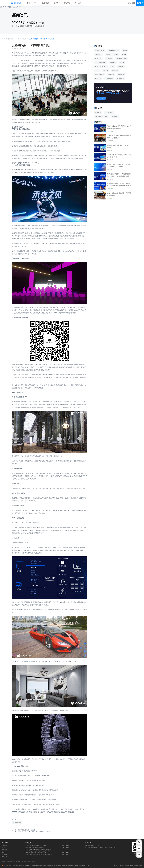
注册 (133, 3)
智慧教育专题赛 (121, 58)
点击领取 (101, 98)
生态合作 (4, 852)
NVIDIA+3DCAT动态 (102, 116)
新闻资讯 (11, 39)
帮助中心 (4, 848)
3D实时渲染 (22, 39)
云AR (97, 70)
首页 (4, 39)
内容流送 (121, 74)
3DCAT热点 (109, 112)
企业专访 (98, 112)
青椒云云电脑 (30, 861)
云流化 (124, 54)
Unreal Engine (100, 50)
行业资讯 (28, 843)
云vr (112, 66)
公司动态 (115, 116)
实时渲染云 (120, 866)
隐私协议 (4, 856)
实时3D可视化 (100, 74)
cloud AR (121, 66)
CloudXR (109, 58)
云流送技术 (120, 78)
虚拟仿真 (98, 78)
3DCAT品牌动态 (114, 50)
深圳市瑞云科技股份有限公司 (17, 866)
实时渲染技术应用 (112, 54)
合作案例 (4, 846)
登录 (129, 3)
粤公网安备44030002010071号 (44, 866)
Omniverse (99, 54)
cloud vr (105, 70)
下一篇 (31, 832)
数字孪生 (111, 74)
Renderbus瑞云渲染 (21, 861)
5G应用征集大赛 (100, 62)
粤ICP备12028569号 (30, 866)
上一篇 (24, 830)
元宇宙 (125, 50)
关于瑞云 (4, 854)
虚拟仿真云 (99, 58)
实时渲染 (115, 70)
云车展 (122, 62)
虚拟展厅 (113, 62)
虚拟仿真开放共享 (101, 66)
